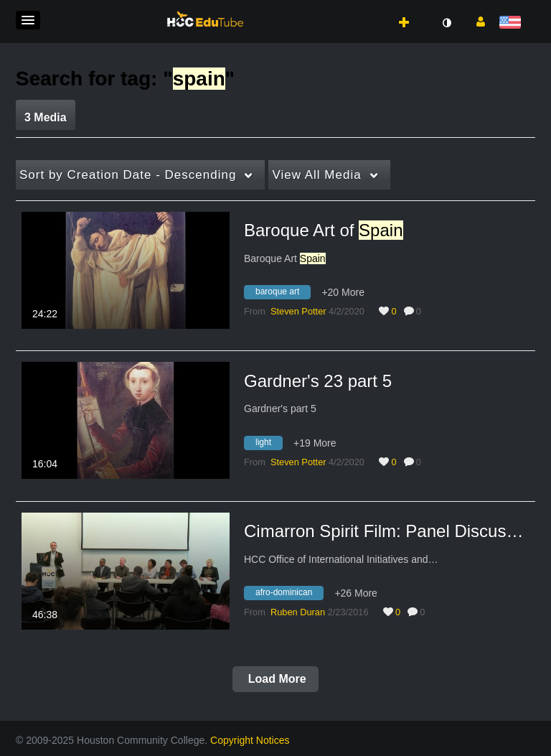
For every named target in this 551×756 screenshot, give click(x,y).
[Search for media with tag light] (269, 444)
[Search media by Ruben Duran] (298, 612)
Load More (275, 679)
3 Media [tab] (46, 117)
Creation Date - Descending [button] (128, 175)
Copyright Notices (250, 740)
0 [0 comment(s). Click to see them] (421, 311)
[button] (28, 20)
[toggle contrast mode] (446, 23)
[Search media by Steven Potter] (298, 311)
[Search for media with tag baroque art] (283, 294)
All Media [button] (316, 175)
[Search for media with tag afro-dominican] (289, 595)
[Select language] (513, 23)
